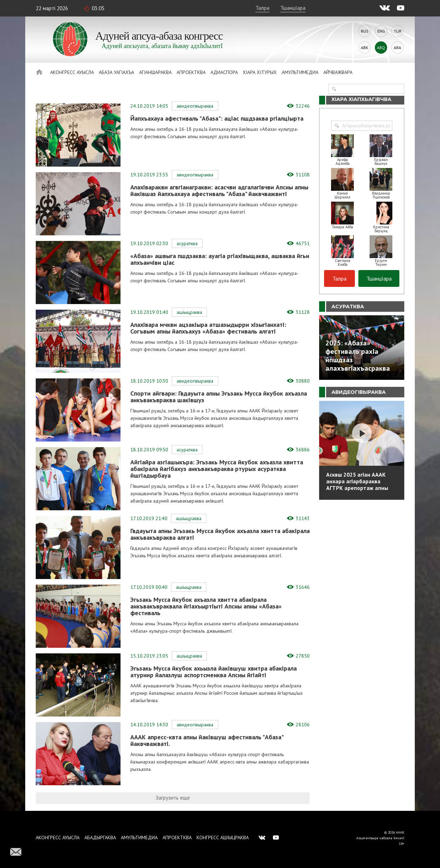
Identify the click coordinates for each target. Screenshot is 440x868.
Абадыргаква (100, 837)
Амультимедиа (300, 72)
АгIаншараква (155, 72)
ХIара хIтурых (260, 72)
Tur (398, 31)
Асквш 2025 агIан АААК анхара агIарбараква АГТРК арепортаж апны (357, 481)
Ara (397, 48)
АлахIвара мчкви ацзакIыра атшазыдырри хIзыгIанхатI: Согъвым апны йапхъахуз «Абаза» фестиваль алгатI (208, 328)
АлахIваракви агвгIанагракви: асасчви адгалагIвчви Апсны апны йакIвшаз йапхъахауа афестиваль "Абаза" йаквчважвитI (219, 190)
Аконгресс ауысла (72, 72)
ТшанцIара (293, 8)
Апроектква (191, 72)
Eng (381, 31)
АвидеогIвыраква (195, 106)
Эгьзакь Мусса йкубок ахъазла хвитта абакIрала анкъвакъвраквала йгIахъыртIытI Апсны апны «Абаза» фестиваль (206, 606)
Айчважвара (338, 72)
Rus (365, 31)
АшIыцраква (189, 312)
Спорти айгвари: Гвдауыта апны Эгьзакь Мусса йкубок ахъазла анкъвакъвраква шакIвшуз (219, 397)
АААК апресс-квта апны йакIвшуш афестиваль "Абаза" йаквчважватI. (207, 740)
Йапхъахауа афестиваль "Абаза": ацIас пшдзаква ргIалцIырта (217, 118)
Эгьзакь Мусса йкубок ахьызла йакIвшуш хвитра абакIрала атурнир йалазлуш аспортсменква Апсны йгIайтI (214, 672)
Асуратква (187, 243)
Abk (365, 48)
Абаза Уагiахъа (116, 72)
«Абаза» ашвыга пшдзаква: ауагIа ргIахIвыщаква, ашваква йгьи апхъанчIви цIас (220, 259)
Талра (262, 8)
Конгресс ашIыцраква (223, 837)
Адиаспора (224, 72)
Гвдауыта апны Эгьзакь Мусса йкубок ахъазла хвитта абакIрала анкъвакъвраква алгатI (220, 534)
